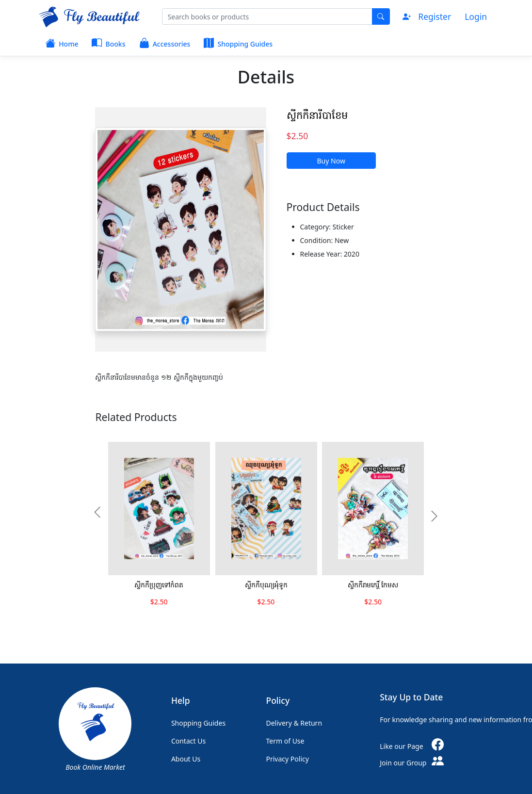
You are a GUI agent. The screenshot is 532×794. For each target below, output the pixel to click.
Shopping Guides (238, 42)
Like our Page (415, 746)
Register (435, 16)
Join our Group (413, 763)
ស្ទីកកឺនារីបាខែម (317, 115)
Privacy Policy (288, 759)
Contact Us (188, 741)
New (342, 240)
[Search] (267, 16)
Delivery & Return (294, 723)
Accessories (165, 42)
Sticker (343, 227)
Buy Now (331, 161)
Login (476, 16)
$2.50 (298, 136)
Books (108, 42)
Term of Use (285, 741)
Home (62, 42)
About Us (186, 759)
